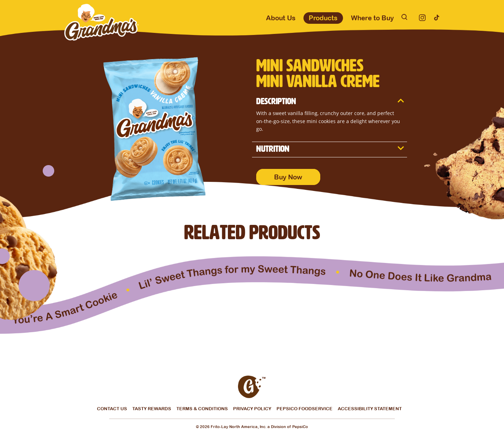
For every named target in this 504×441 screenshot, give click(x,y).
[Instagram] (422, 18)
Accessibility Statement (370, 409)
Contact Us (112, 409)
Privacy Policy (252, 409)
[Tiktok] (437, 18)
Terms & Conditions (202, 409)
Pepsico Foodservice (304, 409)
